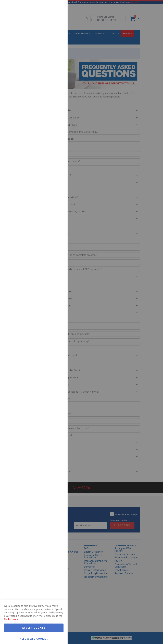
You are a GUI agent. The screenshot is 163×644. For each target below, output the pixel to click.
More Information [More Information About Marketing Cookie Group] (54, 70)
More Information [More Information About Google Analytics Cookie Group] (54, 102)
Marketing (58, 42)
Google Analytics (58, 85)
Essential (58, 7)
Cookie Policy (11, 619)
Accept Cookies (34, 628)
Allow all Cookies (34, 639)
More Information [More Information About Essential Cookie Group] (54, 28)
